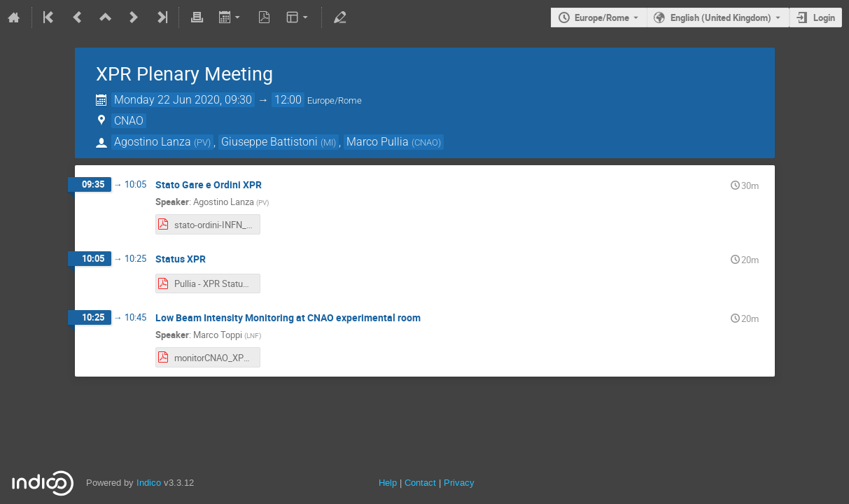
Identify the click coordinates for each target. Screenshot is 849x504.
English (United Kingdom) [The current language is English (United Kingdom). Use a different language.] (721, 17)
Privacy (459, 483)
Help (388, 483)
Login (824, 17)
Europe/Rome (602, 17)
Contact (420, 483)
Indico (149, 483)
